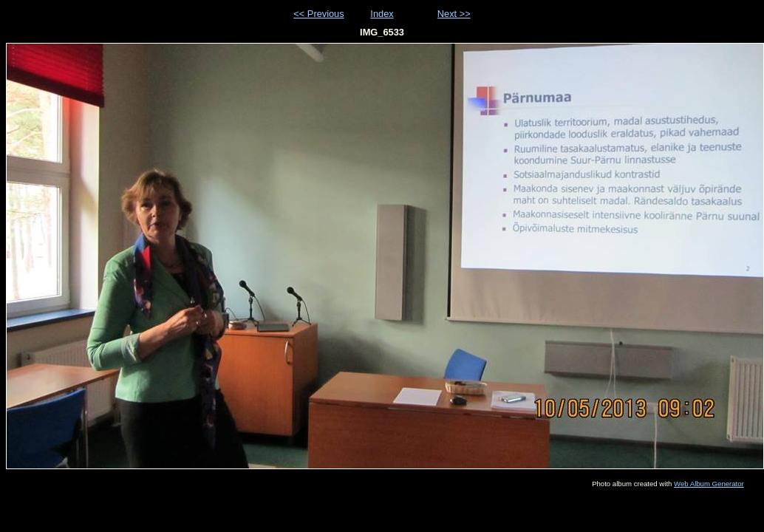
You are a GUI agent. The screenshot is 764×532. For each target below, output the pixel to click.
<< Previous (318, 14)
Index (382, 14)
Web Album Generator (709, 484)
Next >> (454, 14)
